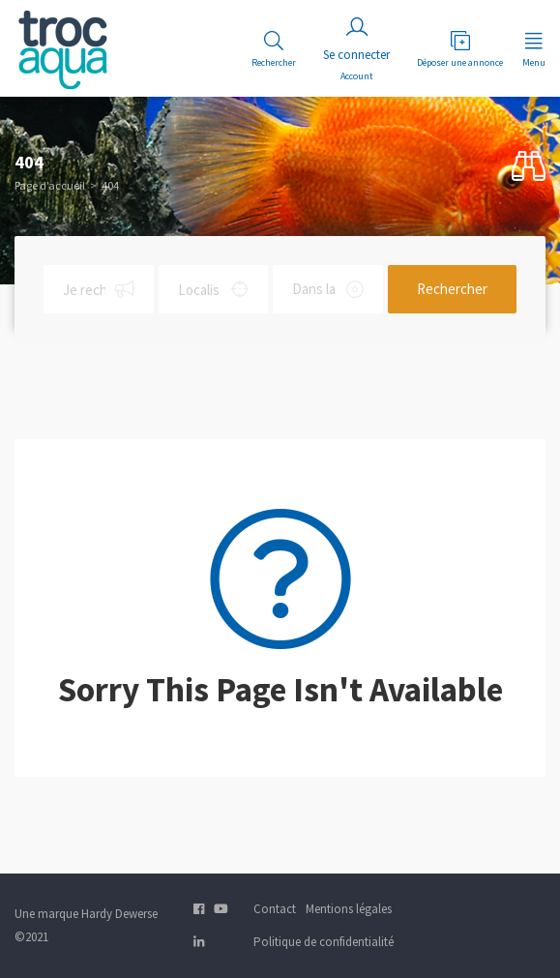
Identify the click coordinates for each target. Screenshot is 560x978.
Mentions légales (349, 909)
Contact (275, 909)
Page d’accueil (50, 185)
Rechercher (452, 289)
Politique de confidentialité (324, 942)
